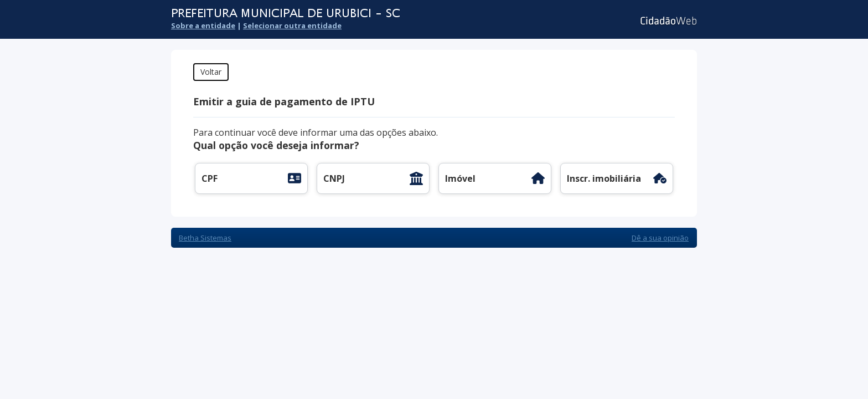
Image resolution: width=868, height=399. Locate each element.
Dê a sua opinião (660, 238)
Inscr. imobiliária (604, 178)
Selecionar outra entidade (292, 25)
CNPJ (334, 178)
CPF (210, 178)
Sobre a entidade (203, 25)
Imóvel (460, 178)
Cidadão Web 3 (667, 21)
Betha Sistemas (205, 238)
